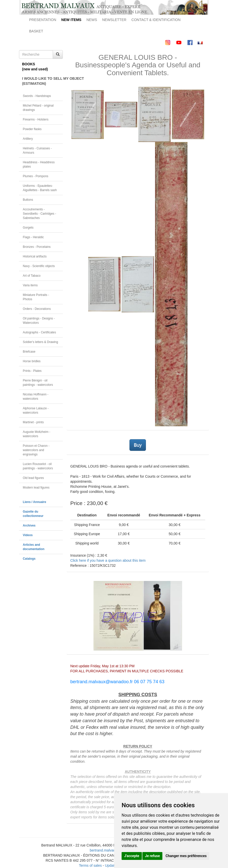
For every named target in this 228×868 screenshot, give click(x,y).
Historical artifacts (35, 256)
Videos (28, 535)
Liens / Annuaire (34, 502)
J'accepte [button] (132, 856)
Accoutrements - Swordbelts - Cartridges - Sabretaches (40, 214)
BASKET (36, 31)
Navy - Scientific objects (39, 266)
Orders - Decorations (37, 309)
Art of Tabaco (32, 276)
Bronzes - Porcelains (37, 247)
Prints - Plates (32, 371)
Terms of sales (90, 865)
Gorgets (28, 228)
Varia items (30, 285)
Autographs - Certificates (39, 332)
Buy (138, 445)
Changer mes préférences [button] (186, 856)
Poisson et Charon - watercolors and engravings (36, 450)
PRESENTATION (43, 20)
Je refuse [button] (152, 856)
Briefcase (29, 352)
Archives (29, 526)
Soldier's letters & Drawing (40, 342)
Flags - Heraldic (33, 237)
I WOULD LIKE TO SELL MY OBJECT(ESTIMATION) (42, 81)
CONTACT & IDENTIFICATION (156, 20)
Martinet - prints (33, 422)
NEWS (92, 20)
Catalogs (29, 559)
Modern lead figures (36, 488)
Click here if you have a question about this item (108, 560)
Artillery (28, 139)
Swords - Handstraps (37, 96)
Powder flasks (32, 129)
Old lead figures (33, 478)
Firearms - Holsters (36, 119)
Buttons (28, 200)
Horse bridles (32, 361)
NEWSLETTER (114, 20)
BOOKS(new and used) (35, 67)
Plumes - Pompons (35, 176)
